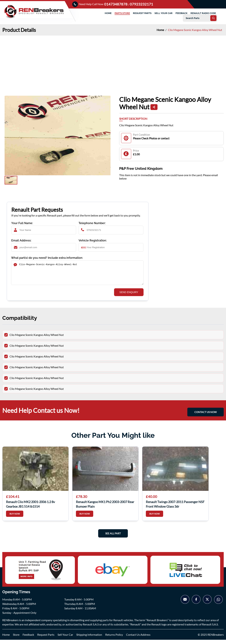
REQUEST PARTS (142, 13)
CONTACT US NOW (206, 415)
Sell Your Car (65, 639)
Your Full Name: (22, 223)
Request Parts (46, 639)
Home (161, 30)
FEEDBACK (182, 13)
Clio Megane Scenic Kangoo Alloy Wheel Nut (195, 30)
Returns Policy (114, 639)
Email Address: (21, 240)
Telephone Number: (92, 223)
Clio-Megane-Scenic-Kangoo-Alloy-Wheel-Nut (77, 275)
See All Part (113, 538)
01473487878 (116, 4)
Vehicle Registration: (93, 240)
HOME (108, 13)
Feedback (28, 639)
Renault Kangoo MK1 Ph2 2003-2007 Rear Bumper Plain (105, 508)
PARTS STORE (122, 13)
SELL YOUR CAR (163, 13)
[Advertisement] (113, 62)
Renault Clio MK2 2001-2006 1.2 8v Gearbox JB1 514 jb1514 (30, 508)
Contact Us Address (138, 639)
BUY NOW (15, 518)
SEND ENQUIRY (129, 296)
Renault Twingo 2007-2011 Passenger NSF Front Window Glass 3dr (175, 508)
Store (16, 639)
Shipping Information (89, 639)
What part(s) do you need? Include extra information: (47, 258)
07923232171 (141, 4)
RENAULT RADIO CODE (203, 13)
